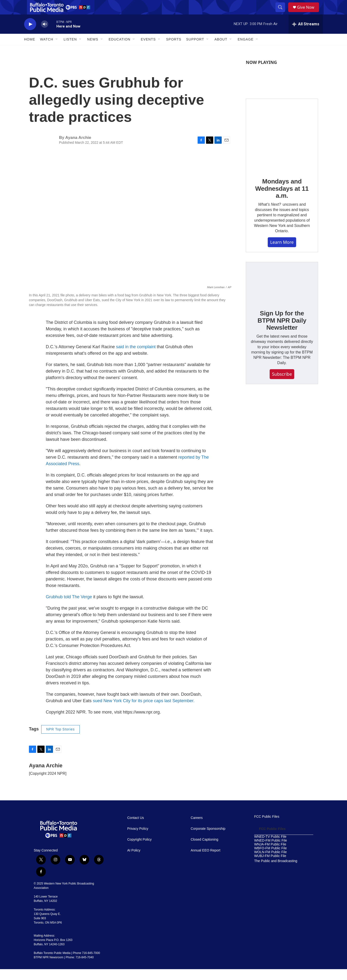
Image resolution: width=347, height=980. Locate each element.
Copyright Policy (139, 850)
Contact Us (136, 829)
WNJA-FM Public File (270, 855)
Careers (197, 829)
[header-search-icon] (282, 13)
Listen (70, 50)
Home (30, 50)
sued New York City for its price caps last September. (144, 712)
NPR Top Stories (60, 740)
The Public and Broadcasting (276, 872)
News (93, 50)
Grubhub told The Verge (69, 608)
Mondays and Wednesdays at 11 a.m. (282, 199)
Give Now (308, 13)
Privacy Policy (138, 840)
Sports (174, 50)
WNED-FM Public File (271, 851)
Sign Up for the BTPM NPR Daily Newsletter (282, 331)
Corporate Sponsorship (208, 840)
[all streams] (306, 35)
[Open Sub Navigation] (57, 50)
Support (195, 50)
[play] (30, 35)
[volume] (45, 35)
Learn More (282, 253)
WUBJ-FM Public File (270, 867)
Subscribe (282, 385)
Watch (47, 50)
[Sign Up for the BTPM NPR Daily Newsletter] (282, 293)
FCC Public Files (267, 827)
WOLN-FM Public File (270, 863)
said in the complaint (136, 358)
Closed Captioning (204, 850)
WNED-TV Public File (270, 847)
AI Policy (134, 861)
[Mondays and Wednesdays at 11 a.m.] (282, 146)
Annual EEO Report (205, 861)
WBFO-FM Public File (270, 859)
